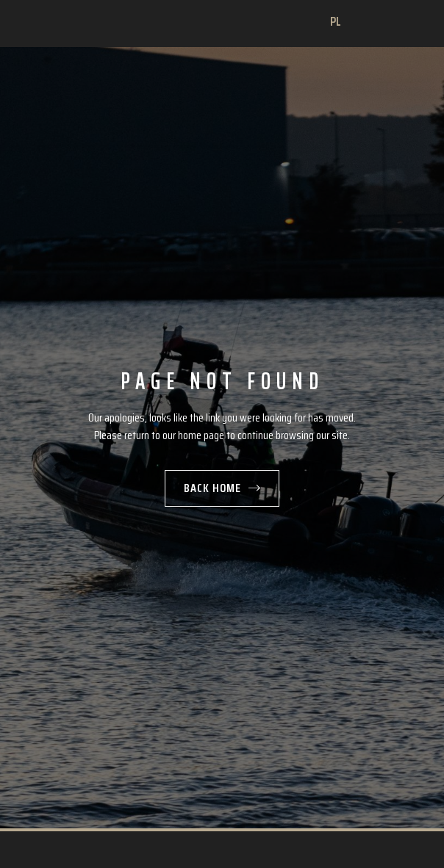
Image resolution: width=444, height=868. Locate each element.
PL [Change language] (336, 22)
